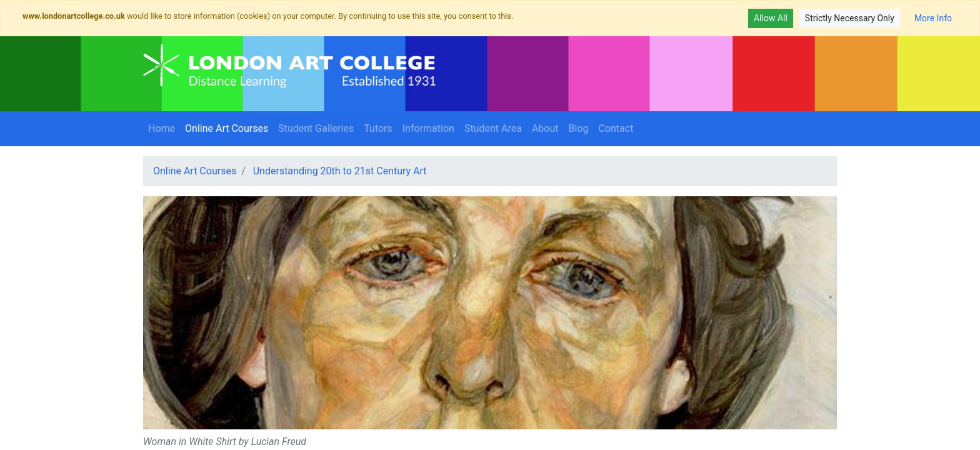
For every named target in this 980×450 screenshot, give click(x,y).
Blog (579, 128)
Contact (616, 128)
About (545, 128)
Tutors (378, 128)
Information (428, 128)
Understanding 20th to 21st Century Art (340, 171)
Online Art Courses (229, 127)
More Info (933, 18)
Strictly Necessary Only (850, 18)
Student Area (493, 128)
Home (162, 128)
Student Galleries (316, 128)
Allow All (771, 18)
